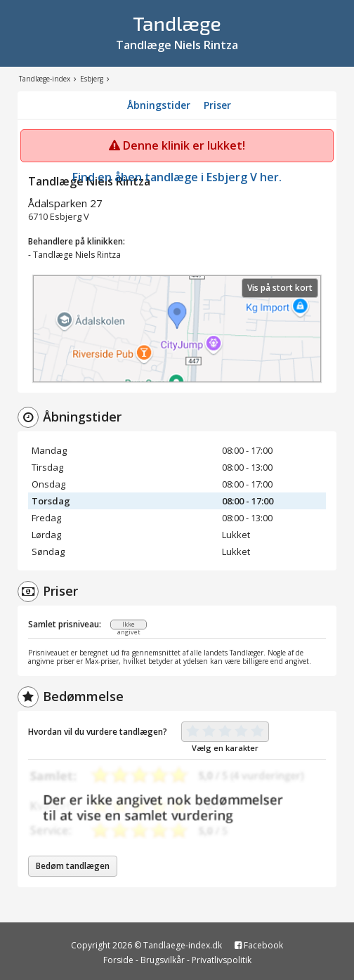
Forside (118, 960)
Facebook (259, 945)
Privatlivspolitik (222, 960)
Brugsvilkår (163, 960)
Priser (217, 105)
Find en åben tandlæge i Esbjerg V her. (177, 177)
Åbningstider (159, 105)
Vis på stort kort (280, 288)
